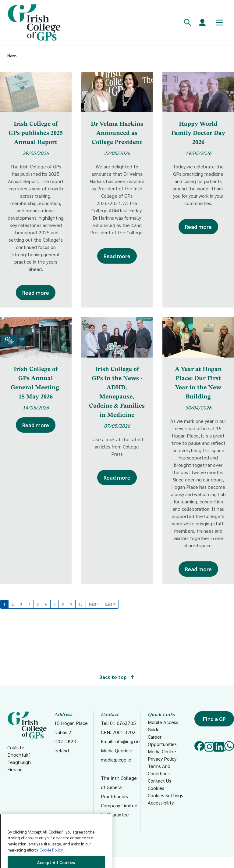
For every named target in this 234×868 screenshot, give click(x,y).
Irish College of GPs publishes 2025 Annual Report (36, 133)
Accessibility (161, 803)
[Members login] (202, 23)
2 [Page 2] (12, 604)
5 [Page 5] (38, 604)
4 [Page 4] (29, 604)
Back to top (117, 677)
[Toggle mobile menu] (219, 23)
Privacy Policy (162, 759)
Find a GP (214, 719)
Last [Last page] (108, 604)
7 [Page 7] (55, 604)
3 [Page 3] (21, 604)
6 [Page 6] (46, 604)
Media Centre (162, 751)
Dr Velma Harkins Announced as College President (117, 133)
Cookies (156, 788)
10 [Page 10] (81, 604)
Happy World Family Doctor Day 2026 (198, 133)
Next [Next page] (93, 604)
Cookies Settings (165, 795)
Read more (36, 292)
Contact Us (160, 781)
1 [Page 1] (4, 604)
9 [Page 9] (71, 604)
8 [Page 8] (63, 604)
